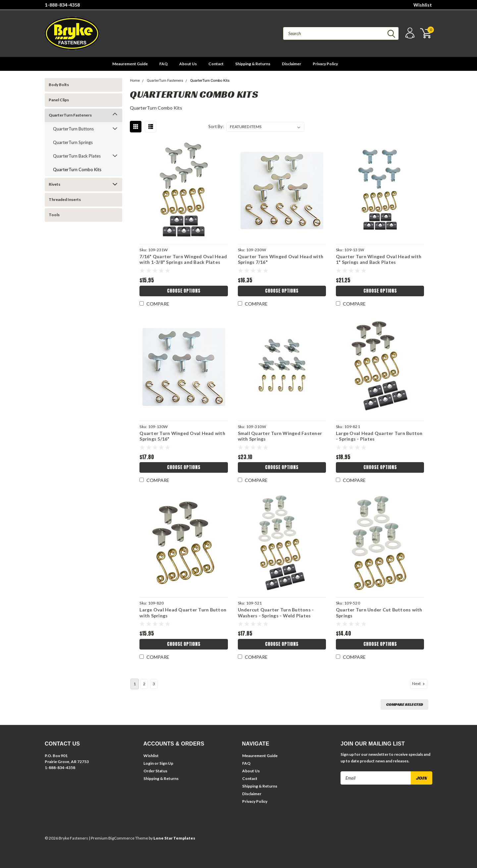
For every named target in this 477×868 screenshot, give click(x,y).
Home (135, 81)
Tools (54, 215)
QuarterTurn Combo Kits (77, 169)
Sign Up (166, 763)
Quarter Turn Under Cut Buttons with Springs (379, 613)
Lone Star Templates (174, 838)
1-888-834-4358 (62, 5)
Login (149, 763)
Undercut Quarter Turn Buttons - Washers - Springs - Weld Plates (276, 613)
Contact (216, 64)
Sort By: (216, 126)
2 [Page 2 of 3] (144, 684)
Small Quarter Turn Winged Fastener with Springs (280, 436)
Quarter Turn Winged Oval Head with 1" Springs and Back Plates (379, 259)
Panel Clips (59, 100)
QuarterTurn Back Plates (77, 156)
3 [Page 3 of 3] (154, 684)
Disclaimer (291, 64)
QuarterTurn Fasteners (70, 115)
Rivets (54, 184)
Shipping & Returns (253, 64)
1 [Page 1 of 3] (135, 684)
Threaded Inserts (65, 199)
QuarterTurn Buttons (73, 129)
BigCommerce (121, 838)
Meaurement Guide (130, 64)
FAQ (163, 64)
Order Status (155, 771)
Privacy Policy (325, 64)
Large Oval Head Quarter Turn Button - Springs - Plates (379, 436)
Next (419, 684)
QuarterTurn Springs (73, 142)
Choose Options (184, 291)
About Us (188, 64)
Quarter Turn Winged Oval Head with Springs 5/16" (182, 436)
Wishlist (423, 5)
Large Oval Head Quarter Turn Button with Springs (183, 613)
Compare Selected (404, 704)
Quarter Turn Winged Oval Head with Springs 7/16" (281, 259)
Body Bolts (59, 85)
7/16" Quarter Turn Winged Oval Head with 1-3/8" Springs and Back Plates (183, 259)
